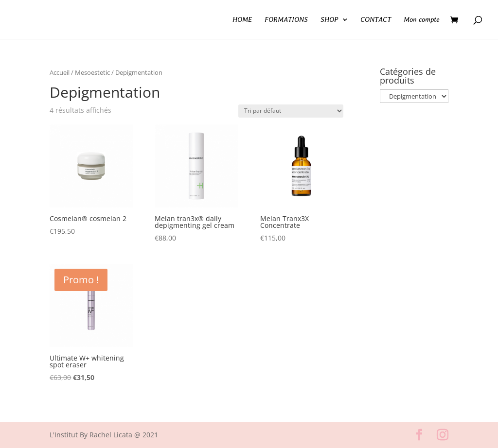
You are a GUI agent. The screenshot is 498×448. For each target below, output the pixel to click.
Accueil (60, 72)
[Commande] (291, 111)
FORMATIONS (286, 20)
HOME (242, 20)
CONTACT (376, 20)
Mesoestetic (92, 72)
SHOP (329, 20)
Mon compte (422, 20)
